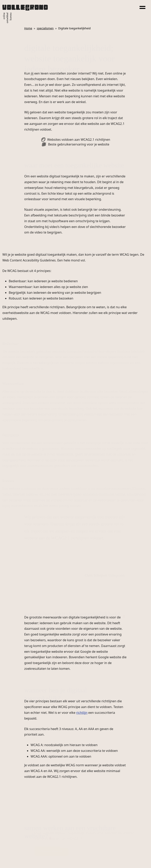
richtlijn (82, 713)
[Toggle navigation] (142, 7)
